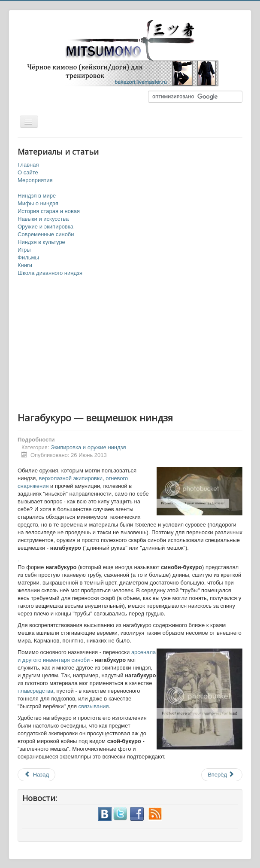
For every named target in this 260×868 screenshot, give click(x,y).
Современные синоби (46, 234)
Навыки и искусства (43, 219)
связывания (94, 706)
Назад (36, 775)
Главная (28, 165)
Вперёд (221, 775)
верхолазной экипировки (70, 478)
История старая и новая (49, 211)
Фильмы (28, 257)
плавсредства (35, 691)
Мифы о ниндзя (38, 203)
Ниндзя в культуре (41, 242)
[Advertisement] (130, 345)
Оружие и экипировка (45, 227)
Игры (24, 250)
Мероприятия (35, 180)
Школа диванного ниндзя (50, 273)
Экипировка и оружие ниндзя (88, 447)
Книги (25, 265)
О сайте (28, 172)
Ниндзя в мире (37, 196)
